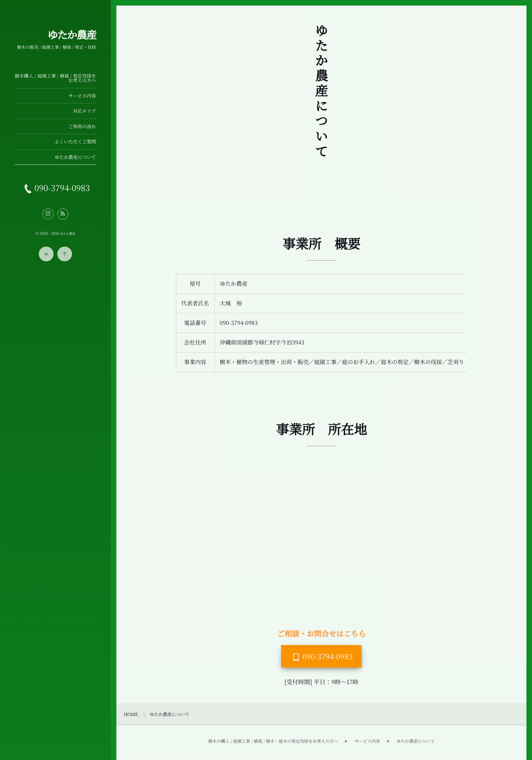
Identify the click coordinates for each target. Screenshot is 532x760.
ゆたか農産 (72, 35)
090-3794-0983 (328, 656)
